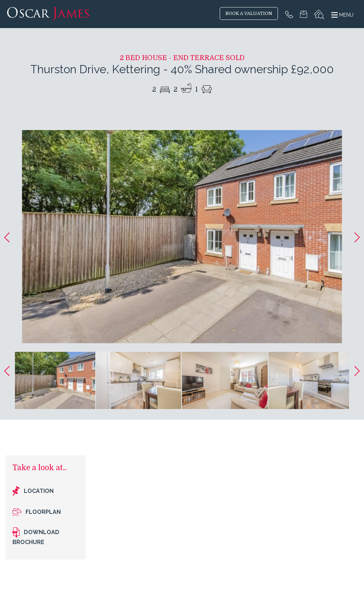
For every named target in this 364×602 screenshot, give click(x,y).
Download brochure (36, 536)
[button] (7, 237)
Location (33, 491)
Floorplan (37, 512)
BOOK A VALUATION (249, 14)
